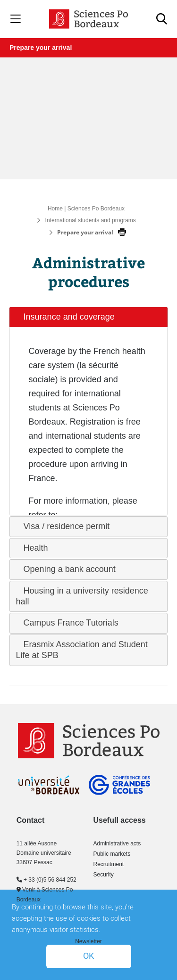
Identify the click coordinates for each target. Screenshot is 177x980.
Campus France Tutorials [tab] (67, 623)
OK (88, 956)
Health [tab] (32, 548)
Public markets (112, 854)
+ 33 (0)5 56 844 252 (46, 880)
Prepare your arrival (41, 48)
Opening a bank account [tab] (66, 569)
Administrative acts (117, 843)
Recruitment (109, 864)
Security (104, 875)
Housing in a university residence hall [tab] (82, 596)
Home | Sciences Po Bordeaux (86, 209)
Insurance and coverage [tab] (65, 317)
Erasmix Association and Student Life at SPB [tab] (82, 650)
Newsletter (88, 941)
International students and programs (91, 220)
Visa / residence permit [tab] (63, 526)
